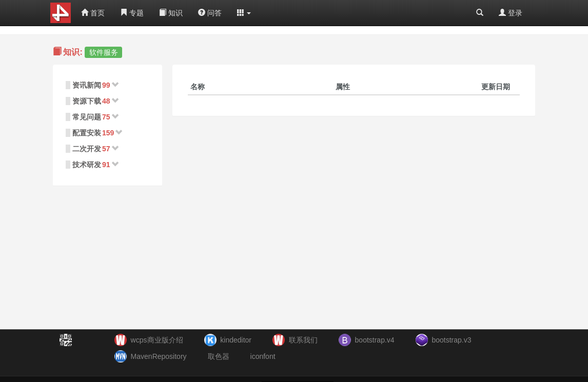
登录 (511, 13)
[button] (244, 13)
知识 (171, 13)
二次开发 (87, 149)
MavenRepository (159, 356)
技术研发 (87, 165)
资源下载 (87, 101)
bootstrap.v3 (451, 340)
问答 (210, 13)
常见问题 (87, 117)
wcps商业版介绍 (157, 340)
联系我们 (303, 340)
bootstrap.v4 (375, 340)
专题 (132, 13)
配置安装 (87, 133)
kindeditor (236, 340)
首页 (93, 13)
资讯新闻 (87, 85)
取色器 (219, 356)
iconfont (263, 356)
